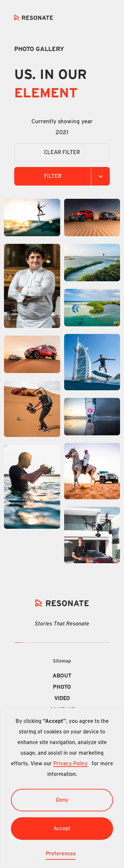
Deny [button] (62, 800)
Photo (62, 687)
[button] (62, 176)
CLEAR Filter (62, 152)
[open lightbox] (32, 217)
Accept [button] (62, 829)
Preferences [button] (61, 854)
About (62, 676)
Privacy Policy (70, 764)
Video (62, 698)
